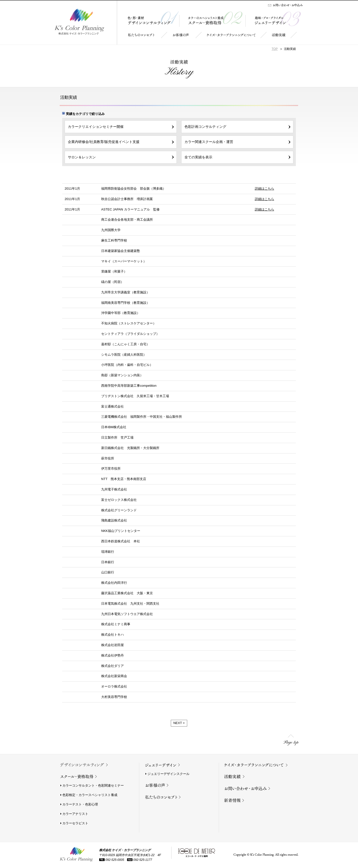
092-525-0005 (112, 860)
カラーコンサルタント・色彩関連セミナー (93, 785)
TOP (275, 49)
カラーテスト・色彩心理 (80, 804)
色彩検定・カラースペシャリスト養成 (90, 795)
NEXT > (179, 723)
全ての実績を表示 (198, 157)
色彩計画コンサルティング (205, 127)
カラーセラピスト (75, 823)
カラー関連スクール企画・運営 (209, 142)
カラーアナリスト (75, 814)
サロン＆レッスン (82, 157)
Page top (291, 743)
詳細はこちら (265, 189)
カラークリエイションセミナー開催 (96, 127)
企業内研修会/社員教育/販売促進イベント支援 (104, 142)
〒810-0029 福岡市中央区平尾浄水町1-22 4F (130, 855)
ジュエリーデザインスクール (168, 774)
